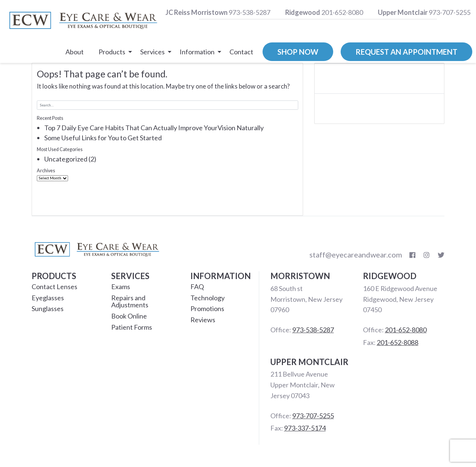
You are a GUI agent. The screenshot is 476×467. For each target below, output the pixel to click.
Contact (241, 52)
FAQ (197, 287)
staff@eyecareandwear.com (356, 255)
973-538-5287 (218, 12)
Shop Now (298, 52)
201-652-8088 (398, 342)
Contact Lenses (54, 287)
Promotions (207, 308)
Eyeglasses (48, 298)
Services (152, 52)
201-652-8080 (324, 12)
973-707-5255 (424, 12)
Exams (121, 287)
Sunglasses (48, 308)
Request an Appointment (406, 52)
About (75, 52)
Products (112, 52)
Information (197, 52)
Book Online (129, 316)
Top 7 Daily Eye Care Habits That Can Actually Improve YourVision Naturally (154, 128)
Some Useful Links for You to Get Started (103, 138)
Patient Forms (132, 327)
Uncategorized (66, 159)
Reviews (203, 320)
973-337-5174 (305, 428)
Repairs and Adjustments (130, 301)
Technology (208, 298)
